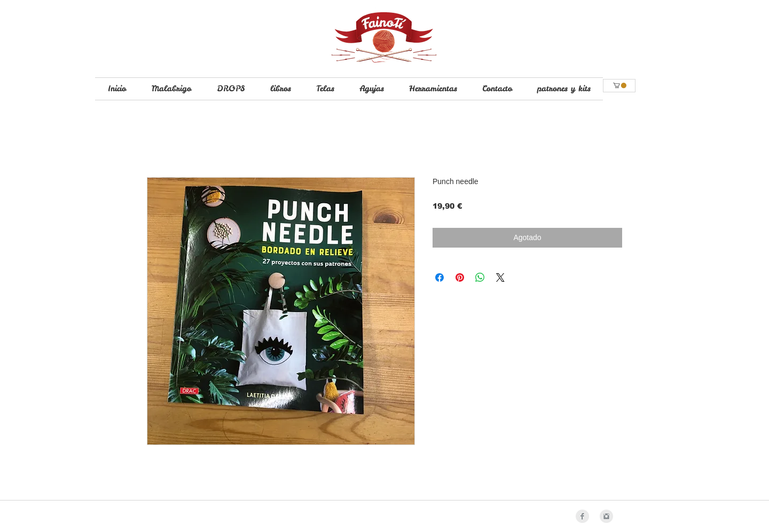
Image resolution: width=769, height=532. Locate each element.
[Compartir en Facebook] (440, 277)
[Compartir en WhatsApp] (480, 277)
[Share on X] (500, 277)
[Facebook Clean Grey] (582, 516)
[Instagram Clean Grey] (606, 516)
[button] (620, 85)
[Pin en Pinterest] (460, 277)
